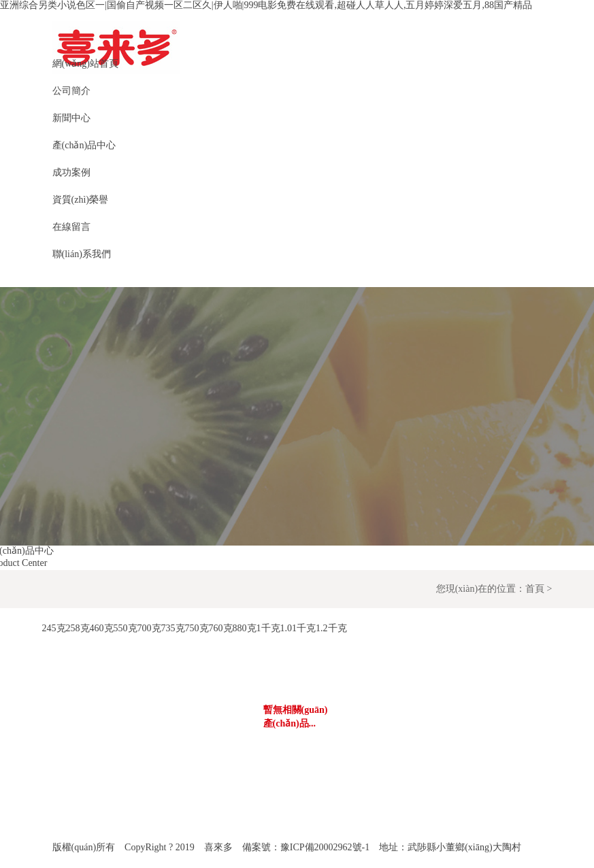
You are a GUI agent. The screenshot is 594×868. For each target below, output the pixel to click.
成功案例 (71, 172)
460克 (102, 628)
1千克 (268, 628)
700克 (149, 628)
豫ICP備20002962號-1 (325, 847)
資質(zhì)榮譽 (80, 200)
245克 (54, 628)
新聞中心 (71, 118)
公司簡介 (71, 91)
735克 (173, 628)
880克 (245, 628)
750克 (197, 628)
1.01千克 (298, 628)
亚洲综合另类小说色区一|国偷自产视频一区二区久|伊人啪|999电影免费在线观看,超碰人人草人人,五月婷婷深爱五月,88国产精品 (266, 5)
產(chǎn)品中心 (84, 145)
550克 (126, 628)
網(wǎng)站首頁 (85, 64)
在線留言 (71, 227)
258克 (78, 628)
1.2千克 (331, 628)
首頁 (535, 589)
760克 (221, 628)
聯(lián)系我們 (82, 254)
